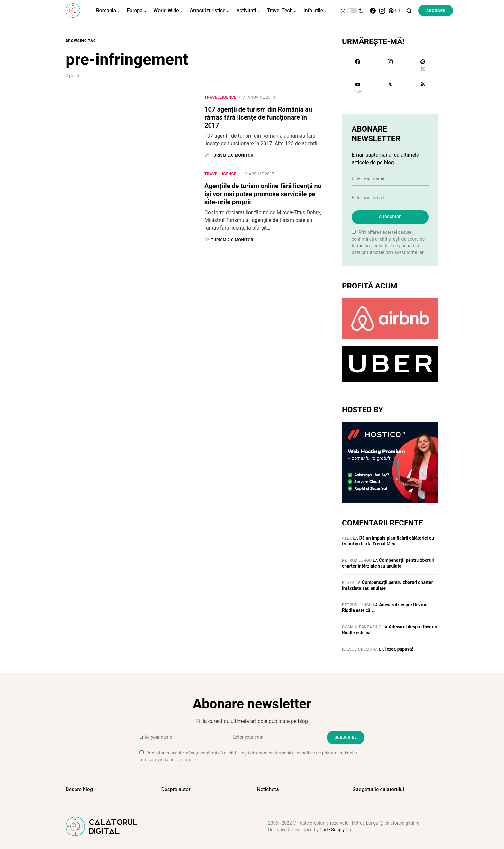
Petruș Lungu (357, 561)
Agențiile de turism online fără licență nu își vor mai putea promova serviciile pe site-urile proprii (263, 194)
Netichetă (268, 789)
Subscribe (390, 217)
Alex (347, 538)
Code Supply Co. (336, 830)
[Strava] (390, 88)
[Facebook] (373, 11)
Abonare (436, 11)
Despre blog (79, 789)
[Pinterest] (394, 11)
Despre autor (176, 789)
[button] (352, 11)
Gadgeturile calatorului (378, 789)
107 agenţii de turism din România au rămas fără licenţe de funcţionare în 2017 (258, 117)
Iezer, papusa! (399, 649)
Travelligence (221, 97)
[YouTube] (358, 88)
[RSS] (423, 88)
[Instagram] (382, 11)
